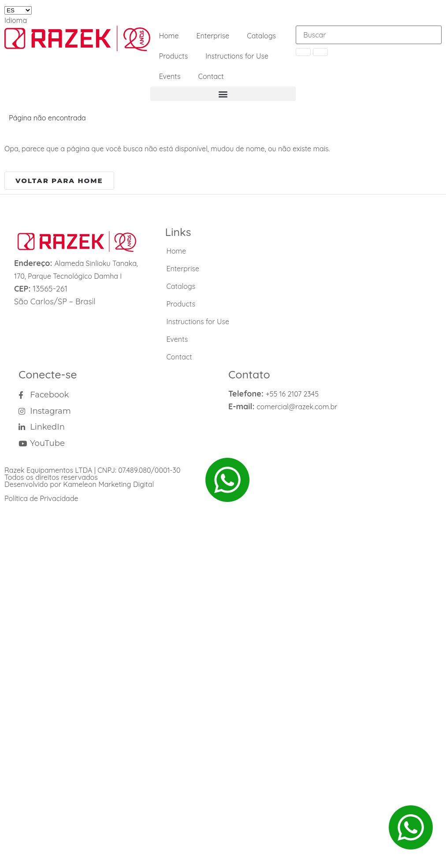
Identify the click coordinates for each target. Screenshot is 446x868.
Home (169, 36)
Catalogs (261, 36)
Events (170, 76)
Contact (211, 76)
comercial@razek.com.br (297, 407)
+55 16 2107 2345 (292, 394)
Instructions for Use (237, 56)
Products (174, 56)
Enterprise (213, 36)
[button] (223, 94)
